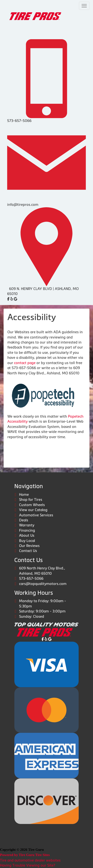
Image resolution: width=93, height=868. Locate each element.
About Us (27, 535)
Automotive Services (36, 515)
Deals (24, 520)
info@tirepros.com (23, 205)
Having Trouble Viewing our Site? (28, 865)
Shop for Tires (31, 500)
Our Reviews (29, 546)
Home (24, 494)
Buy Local (27, 541)
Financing (27, 530)
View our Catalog (33, 510)
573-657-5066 (19, 121)
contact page (25, 363)
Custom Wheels (32, 505)
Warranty (27, 525)
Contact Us (28, 551)
